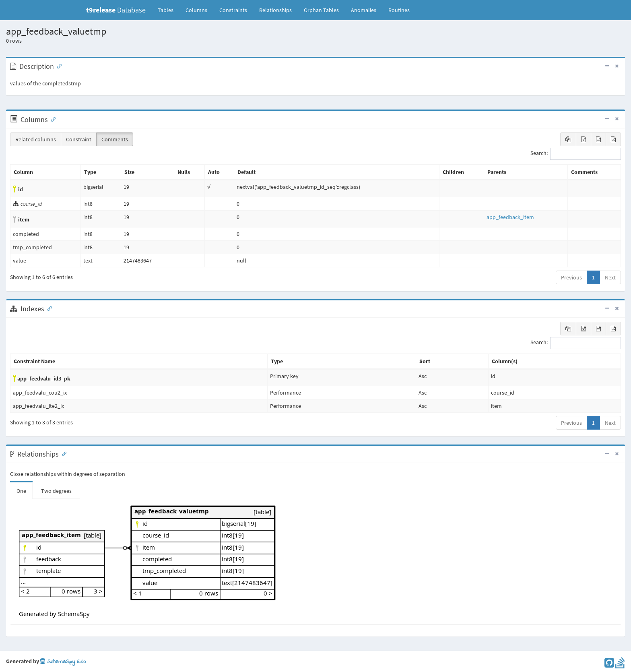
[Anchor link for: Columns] (52, 119)
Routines (399, 10)
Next (610, 277)
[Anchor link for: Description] (58, 66)
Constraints (233, 10)
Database (116, 10)
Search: (576, 154)
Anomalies (364, 10)
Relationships (275, 10)
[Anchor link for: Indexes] (48, 308)
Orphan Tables (321, 10)
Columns (196, 10)
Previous (571, 277)
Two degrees (56, 491)
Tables (169, 10)
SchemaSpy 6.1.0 (63, 662)
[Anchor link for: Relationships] (62, 453)
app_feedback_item (510, 217)
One (21, 491)
